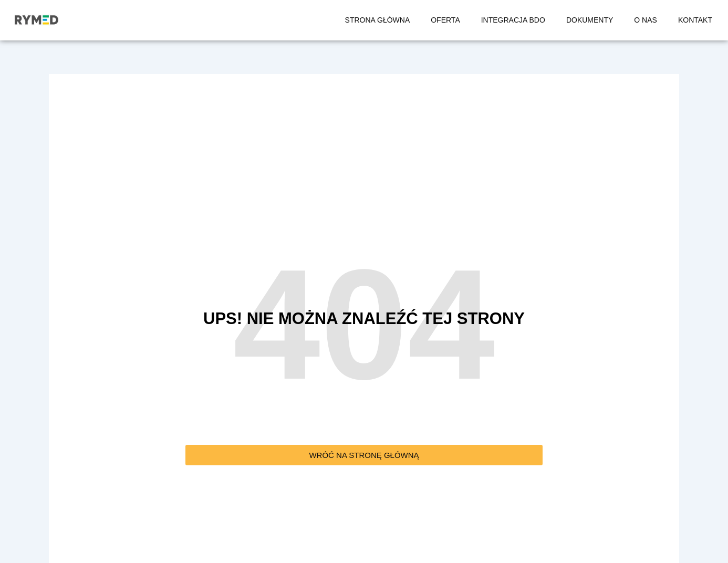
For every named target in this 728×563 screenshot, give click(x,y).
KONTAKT (695, 20)
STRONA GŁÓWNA (378, 20)
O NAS (646, 20)
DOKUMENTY (590, 20)
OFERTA (445, 20)
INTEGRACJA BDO (513, 20)
